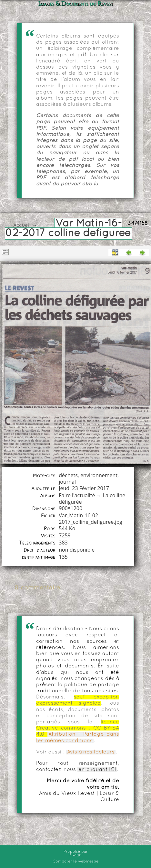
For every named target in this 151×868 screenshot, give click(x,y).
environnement (99, 475)
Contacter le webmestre (75, 862)
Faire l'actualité (77, 495)
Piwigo (75, 855)
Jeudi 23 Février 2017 (84, 488)
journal (67, 482)
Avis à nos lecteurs (91, 752)
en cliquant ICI (97, 770)
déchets (68, 475)
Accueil (22, 225)
